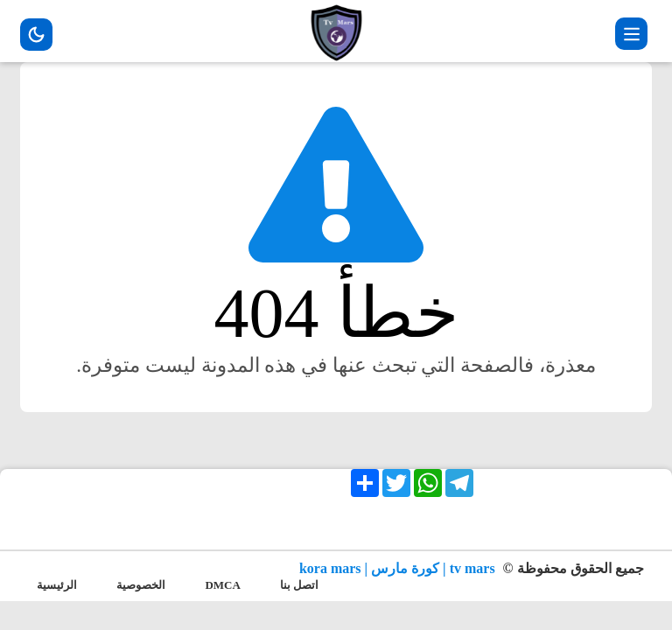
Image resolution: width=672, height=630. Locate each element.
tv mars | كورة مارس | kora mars (399, 568)
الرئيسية (57, 585)
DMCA (222, 585)
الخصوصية (141, 585)
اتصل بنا (299, 585)
